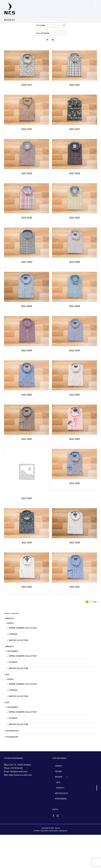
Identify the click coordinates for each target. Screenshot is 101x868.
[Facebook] (54, 816)
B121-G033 (74, 350)
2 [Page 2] (91, 602)
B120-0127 (27, 85)
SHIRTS (10, 623)
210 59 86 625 (17, 768)
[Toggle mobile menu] (96, 5)
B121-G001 (75, 218)
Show (43, 33)
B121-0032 (75, 483)
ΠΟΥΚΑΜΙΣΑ (13, 651)
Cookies (36, 831)
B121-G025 (27, 218)
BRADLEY (10, 618)
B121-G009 (27, 306)
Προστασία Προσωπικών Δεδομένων (54, 831)
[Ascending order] (64, 25)
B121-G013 (27, 129)
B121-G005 (75, 306)
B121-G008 (75, 262)
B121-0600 (27, 395)
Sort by (41, 25)
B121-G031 (74, 85)
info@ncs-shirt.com (19, 772)
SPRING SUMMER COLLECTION (23, 628)
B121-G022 (27, 173)
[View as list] (53, 40)
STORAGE (13, 634)
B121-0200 (27, 498)
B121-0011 (75, 587)
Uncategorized (12, 737)
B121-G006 (27, 350)
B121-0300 (74, 439)
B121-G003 (27, 262)
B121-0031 (27, 542)
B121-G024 (75, 173)
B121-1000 (27, 439)
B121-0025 (75, 542)
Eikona (57, 828)
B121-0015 (27, 587)
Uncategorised (12, 731)
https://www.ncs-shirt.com (20, 775)
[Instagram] (58, 816)
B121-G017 (74, 129)
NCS (7, 675)
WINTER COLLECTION (18, 640)
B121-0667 (74, 395)
